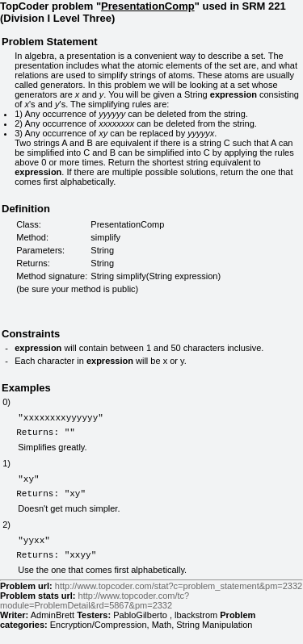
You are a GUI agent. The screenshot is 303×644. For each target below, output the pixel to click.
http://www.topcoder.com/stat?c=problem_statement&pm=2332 (179, 600)
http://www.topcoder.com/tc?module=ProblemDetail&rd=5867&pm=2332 (95, 615)
